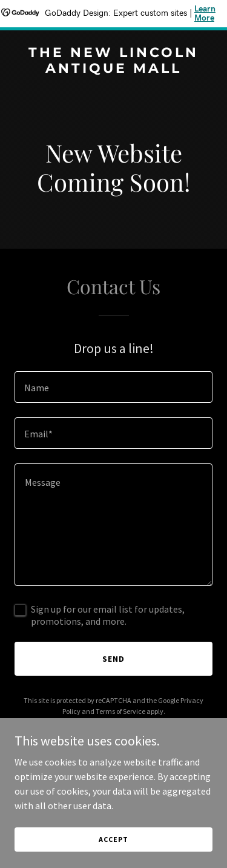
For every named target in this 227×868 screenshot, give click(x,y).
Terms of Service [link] (120, 711)
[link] (113, 69)
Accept (113, 839)
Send (113, 659)
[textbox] (113, 387)
